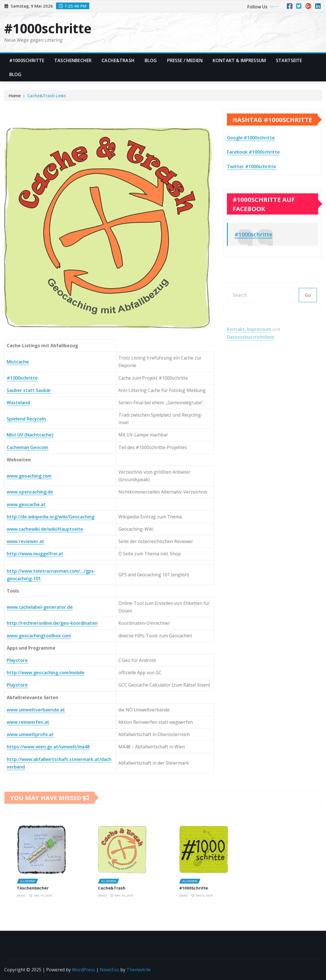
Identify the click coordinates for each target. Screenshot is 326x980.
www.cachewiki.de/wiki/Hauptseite (45, 690)
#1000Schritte (27, 60)
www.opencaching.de (30, 653)
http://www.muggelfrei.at (35, 715)
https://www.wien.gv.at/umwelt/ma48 (48, 908)
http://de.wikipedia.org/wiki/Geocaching (51, 678)
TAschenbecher (73, 60)
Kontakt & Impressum (239, 60)
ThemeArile (139, 970)
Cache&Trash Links (47, 98)
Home (15, 98)
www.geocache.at (26, 666)
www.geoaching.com (29, 637)
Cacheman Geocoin (27, 608)
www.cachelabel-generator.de (40, 768)
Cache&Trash (118, 60)
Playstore (17, 821)
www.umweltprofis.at (30, 896)
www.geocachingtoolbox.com (39, 797)
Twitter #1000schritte (252, 183)
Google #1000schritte (251, 154)
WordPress (84, 970)
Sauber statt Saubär (29, 551)
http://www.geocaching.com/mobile (46, 834)
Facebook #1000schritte (253, 168)
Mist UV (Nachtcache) (30, 596)
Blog (151, 60)
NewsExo (110, 970)
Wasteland (18, 564)
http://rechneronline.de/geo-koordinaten (52, 784)
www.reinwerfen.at (28, 883)
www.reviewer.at (25, 703)
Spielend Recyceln (26, 580)
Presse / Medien (185, 60)
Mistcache (18, 523)
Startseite (289, 60)
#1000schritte (48, 28)
